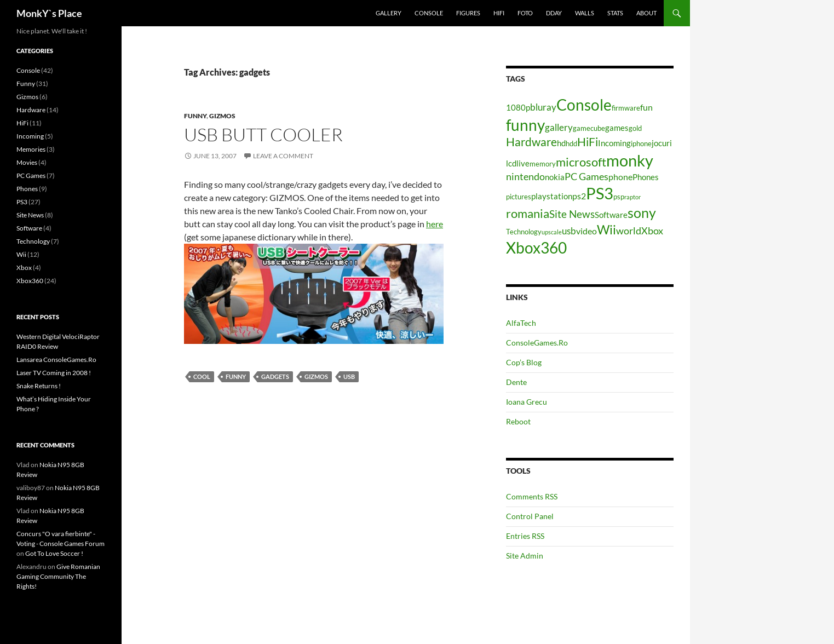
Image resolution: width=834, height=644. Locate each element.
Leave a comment (283, 156)
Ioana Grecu (527, 402)
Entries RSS (525, 536)
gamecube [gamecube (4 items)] (589, 128)
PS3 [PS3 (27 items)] (600, 193)
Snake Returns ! (39, 386)
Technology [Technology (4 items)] (524, 232)
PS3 (22, 202)
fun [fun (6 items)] (646, 107)
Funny (195, 116)
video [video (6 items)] (586, 231)
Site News (30, 215)
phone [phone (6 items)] (620, 177)
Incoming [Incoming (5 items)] (614, 143)
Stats (615, 13)
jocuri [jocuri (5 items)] (662, 143)
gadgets (275, 376)
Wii (21, 254)
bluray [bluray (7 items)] (543, 107)
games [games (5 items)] (617, 128)
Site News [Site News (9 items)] (572, 214)
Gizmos (222, 116)
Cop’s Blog (524, 362)
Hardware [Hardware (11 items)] (531, 142)
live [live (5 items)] (523, 163)
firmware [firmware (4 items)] (626, 108)
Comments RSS (532, 496)
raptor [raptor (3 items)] (632, 197)
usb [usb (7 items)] (569, 231)
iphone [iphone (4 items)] (641, 143)
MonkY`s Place (49, 13)
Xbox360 (30, 281)
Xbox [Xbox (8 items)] (652, 231)
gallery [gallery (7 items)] (559, 127)
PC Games (31, 176)
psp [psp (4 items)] (619, 197)
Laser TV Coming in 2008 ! (54, 373)
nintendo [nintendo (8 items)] (525, 176)
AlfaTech (521, 323)
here (435, 224)
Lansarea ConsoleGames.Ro (56, 360)
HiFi (499, 13)
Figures (468, 13)
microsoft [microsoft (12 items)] (581, 162)
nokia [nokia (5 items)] (555, 177)
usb (349, 376)
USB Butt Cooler (263, 134)
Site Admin (525, 556)
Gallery (389, 13)
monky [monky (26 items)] (630, 160)
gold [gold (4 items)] (635, 128)
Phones (27, 189)
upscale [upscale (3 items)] (552, 232)
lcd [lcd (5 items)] (511, 163)
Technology (33, 241)
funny (236, 376)
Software (29, 228)
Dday (554, 13)
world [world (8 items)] (629, 231)
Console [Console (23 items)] (584, 105)
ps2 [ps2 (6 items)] (579, 196)
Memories (31, 149)
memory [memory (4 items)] (543, 164)
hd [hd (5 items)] (561, 143)
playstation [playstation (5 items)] (552, 196)
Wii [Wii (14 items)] (606, 229)
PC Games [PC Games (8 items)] (586, 176)
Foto (525, 13)
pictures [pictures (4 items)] (519, 197)
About (646, 13)
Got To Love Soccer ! (54, 553)
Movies (27, 162)
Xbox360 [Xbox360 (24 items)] (536, 248)
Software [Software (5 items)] (611, 215)
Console (429, 13)
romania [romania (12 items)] (528, 213)
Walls (585, 13)
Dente (516, 382)
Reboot (518, 421)
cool (202, 376)
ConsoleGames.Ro (537, 343)
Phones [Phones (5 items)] (646, 177)
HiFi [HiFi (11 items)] (588, 142)
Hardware (31, 110)
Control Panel (530, 516)
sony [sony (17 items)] (642, 212)
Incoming (30, 136)
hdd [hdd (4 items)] (571, 143)
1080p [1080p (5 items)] (518, 108)
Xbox (24, 268)
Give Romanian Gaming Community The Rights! (58, 576)
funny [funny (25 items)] (525, 125)
